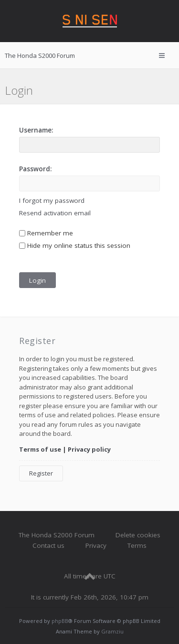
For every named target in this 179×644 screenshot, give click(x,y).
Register (41, 473)
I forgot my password (52, 200)
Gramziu (112, 631)
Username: (36, 130)
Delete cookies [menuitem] (138, 535)
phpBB (60, 621)
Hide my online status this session (75, 245)
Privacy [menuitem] (96, 545)
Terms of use (40, 449)
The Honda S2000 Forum (57, 535)
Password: (35, 169)
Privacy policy (89, 449)
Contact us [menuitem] (48, 545)
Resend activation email (55, 213)
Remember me (46, 233)
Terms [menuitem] (137, 545)
